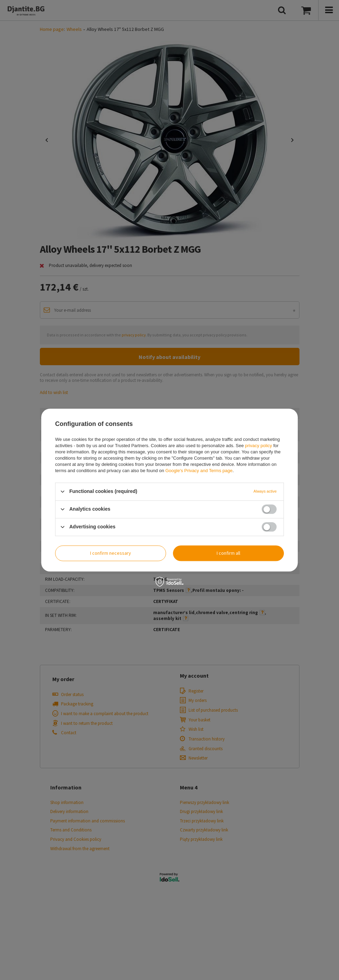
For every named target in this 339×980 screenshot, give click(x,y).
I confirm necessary (111, 553)
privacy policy (259, 446)
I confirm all (228, 553)
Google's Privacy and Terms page (199, 471)
